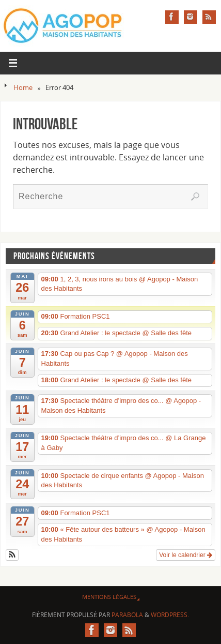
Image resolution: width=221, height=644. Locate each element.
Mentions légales (109, 597)
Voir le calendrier (186, 555)
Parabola (127, 615)
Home (23, 88)
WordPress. (170, 615)
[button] (12, 555)
